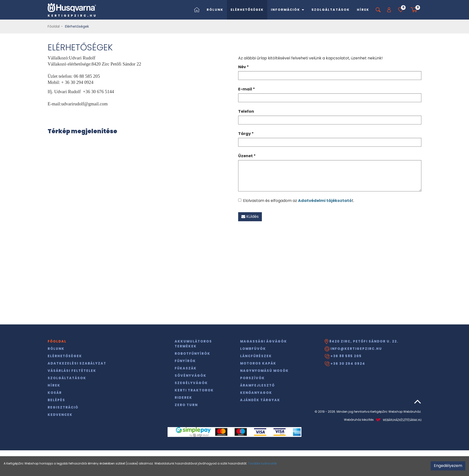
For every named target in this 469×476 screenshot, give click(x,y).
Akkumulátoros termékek (193, 344)
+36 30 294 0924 (345, 364)
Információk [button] (288, 10)
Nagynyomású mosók (264, 371)
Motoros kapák (258, 363)
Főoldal (54, 26)
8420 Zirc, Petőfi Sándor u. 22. (362, 342)
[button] (389, 10)
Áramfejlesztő (257, 385)
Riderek (183, 398)
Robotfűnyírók (192, 354)
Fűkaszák (186, 368)
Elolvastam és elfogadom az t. (296, 201)
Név (244, 67)
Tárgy (246, 134)
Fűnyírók (185, 361)
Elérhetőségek (247, 10)
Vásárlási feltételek (72, 371)
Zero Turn (186, 405)
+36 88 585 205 (343, 356)
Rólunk (215, 10)
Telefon (246, 111)
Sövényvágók (191, 376)
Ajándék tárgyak (260, 400)
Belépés (56, 400)
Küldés (250, 216)
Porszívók (252, 378)
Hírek (363, 10)
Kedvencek (60, 415)
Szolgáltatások (330, 10)
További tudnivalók (262, 463)
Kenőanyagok (256, 393)
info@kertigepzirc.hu (353, 349)
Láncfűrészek (256, 356)
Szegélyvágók (191, 383)
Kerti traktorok (194, 390)
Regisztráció (63, 407)
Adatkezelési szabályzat (77, 363)
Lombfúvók (253, 349)
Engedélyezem (448, 466)
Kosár (55, 393)
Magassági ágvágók (264, 341)
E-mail (247, 89)
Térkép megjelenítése (82, 131)
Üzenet (247, 156)
